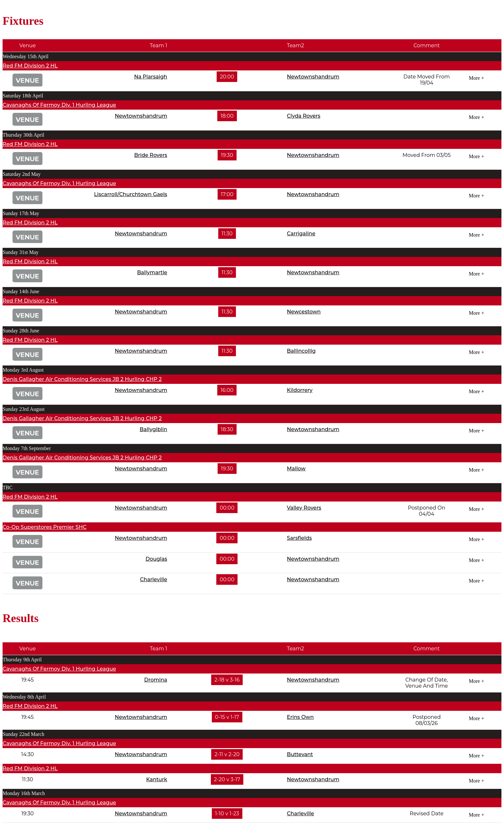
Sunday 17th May (21, 213)
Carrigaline (301, 234)
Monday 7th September (27, 448)
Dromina (156, 680)
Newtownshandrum (313, 77)
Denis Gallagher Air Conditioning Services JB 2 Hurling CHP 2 (82, 379)
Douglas (156, 559)
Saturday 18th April (23, 96)
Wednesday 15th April (26, 56)
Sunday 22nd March (23, 734)
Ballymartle (152, 272)
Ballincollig (301, 351)
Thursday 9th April (22, 660)
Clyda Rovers (304, 116)
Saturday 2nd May (22, 174)
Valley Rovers (304, 508)
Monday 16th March (24, 793)
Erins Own (301, 717)
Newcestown (304, 312)
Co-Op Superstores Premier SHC (45, 527)
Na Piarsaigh (151, 77)
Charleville (154, 579)
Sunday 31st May (21, 252)
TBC (8, 488)
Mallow (296, 469)
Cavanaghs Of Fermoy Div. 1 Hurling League (59, 105)
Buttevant (300, 754)
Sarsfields (299, 538)
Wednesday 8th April (24, 697)
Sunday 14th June (21, 291)
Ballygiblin (154, 429)
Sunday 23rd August (24, 409)
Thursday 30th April (23, 135)
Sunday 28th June (21, 331)
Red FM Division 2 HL (30, 66)
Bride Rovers (151, 155)
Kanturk (157, 779)
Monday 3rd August (23, 370)
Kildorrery (300, 390)
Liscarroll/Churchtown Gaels (131, 194)
